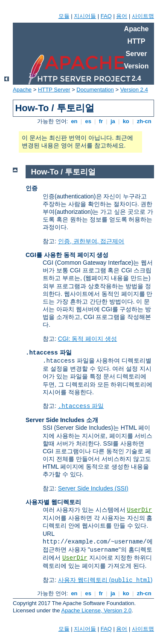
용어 (122, 16)
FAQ (106, 16)
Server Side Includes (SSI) (93, 488)
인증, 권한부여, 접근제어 (91, 241)
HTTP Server (54, 90)
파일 (81, 406)
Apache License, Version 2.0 (96, 610)
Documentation (95, 90)
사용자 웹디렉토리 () (105, 580)
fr (101, 121)
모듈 (64, 16)
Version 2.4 (134, 90)
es (88, 121)
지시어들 (85, 16)
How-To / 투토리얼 (64, 172)
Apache (22, 90)
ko (126, 121)
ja (113, 121)
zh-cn (144, 121)
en (74, 121)
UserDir (140, 510)
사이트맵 (143, 16)
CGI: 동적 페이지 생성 (87, 339)
